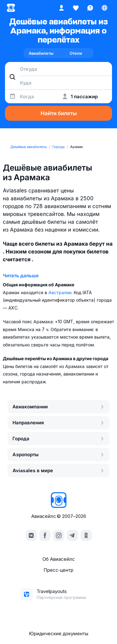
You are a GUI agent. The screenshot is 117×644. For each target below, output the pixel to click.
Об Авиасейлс (59, 559)
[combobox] (58, 69)
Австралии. (61, 292)
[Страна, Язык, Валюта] (105, 8)
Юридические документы (59, 634)
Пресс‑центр (58, 570)
